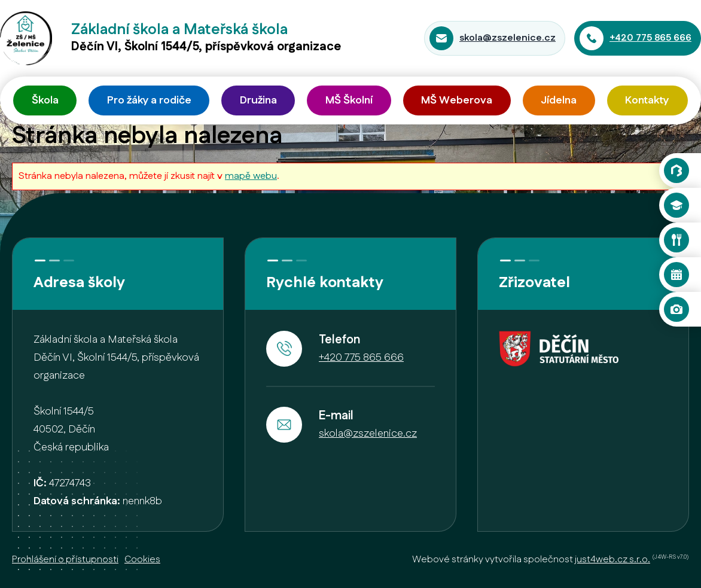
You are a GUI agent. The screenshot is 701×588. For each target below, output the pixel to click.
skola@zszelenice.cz (508, 38)
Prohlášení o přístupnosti (65, 560)
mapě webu (251, 176)
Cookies (142, 560)
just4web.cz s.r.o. (612, 560)
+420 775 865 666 (650, 38)
